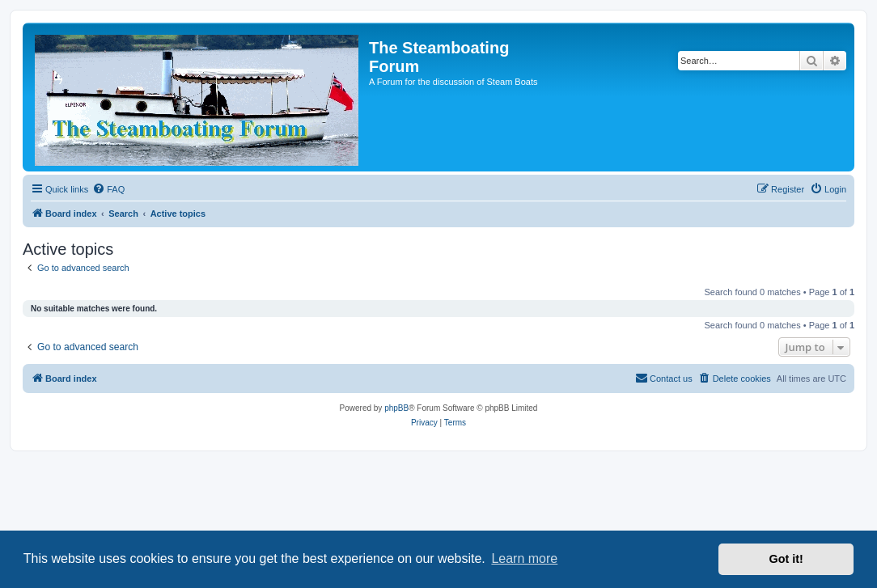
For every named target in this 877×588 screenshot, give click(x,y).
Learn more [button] (524, 558)
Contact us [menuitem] (664, 378)
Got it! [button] (786, 559)
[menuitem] (108, 189)
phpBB (396, 408)
